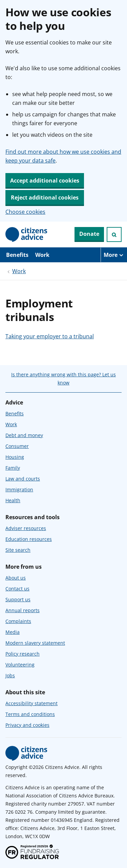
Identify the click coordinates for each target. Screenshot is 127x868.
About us (16, 578)
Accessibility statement (31, 703)
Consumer (17, 446)
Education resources (29, 539)
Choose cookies (25, 212)
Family (13, 468)
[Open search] (114, 234)
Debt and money (24, 435)
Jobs (10, 675)
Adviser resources (26, 528)
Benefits (17, 255)
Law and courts (23, 479)
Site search (18, 550)
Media (13, 632)
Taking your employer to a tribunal (50, 336)
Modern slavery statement (35, 643)
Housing (15, 457)
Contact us (17, 589)
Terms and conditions (30, 714)
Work (42, 255)
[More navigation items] (114, 255)
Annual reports (23, 610)
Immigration (19, 489)
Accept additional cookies (45, 181)
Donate (89, 234)
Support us (18, 599)
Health (13, 500)
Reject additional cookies (45, 197)
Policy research (23, 654)
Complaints (18, 621)
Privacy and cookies (27, 725)
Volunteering (20, 665)
